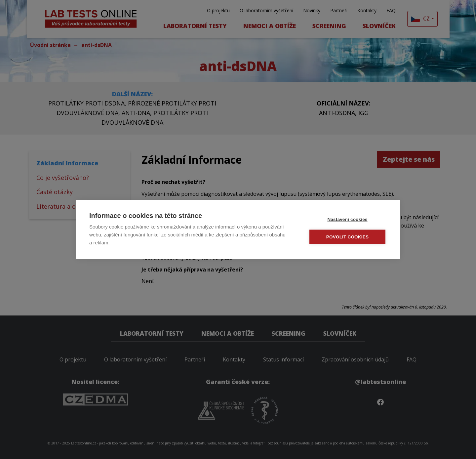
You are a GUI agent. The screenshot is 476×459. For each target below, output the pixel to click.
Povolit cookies (347, 237)
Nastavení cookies (347, 219)
